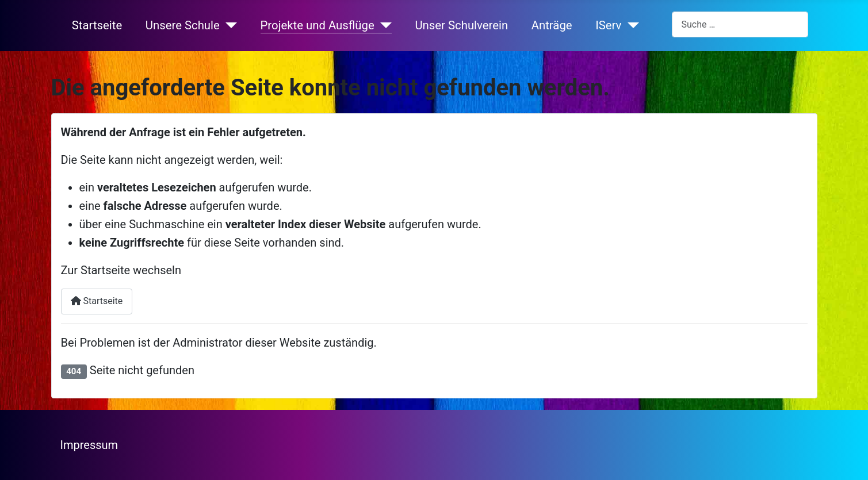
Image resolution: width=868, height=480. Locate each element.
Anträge (552, 25)
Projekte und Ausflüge (318, 25)
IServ (608, 25)
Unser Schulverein (461, 25)
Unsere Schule (183, 25)
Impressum (89, 445)
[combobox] (740, 24)
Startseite (97, 25)
